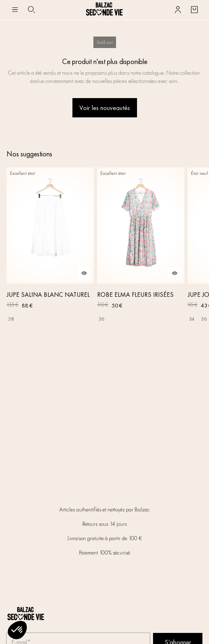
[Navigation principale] (15, 10)
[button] (17, 630)
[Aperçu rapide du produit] (84, 274)
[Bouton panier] (194, 10)
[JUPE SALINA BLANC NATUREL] (50, 246)
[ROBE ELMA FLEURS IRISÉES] (141, 246)
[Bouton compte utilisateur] (178, 10)
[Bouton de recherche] (31, 10)
